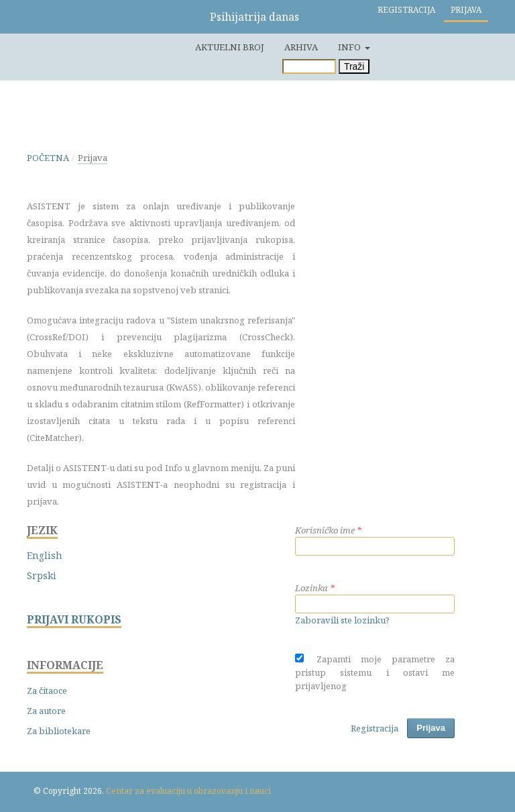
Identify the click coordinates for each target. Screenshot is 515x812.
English (45, 555)
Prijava (466, 10)
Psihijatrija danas (254, 17)
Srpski (42, 575)
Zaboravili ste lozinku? (342, 620)
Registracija (406, 10)
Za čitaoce (47, 691)
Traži (354, 66)
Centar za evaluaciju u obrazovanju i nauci (188, 791)
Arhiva (301, 47)
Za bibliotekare (59, 731)
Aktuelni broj (230, 47)
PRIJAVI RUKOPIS (74, 620)
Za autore (46, 711)
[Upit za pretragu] (309, 66)
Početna (48, 158)
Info (350, 47)
